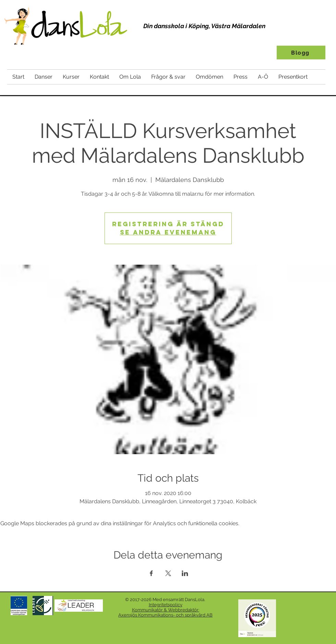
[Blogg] (301, 53)
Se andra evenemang (168, 232)
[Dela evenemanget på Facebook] (151, 573)
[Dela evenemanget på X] (168, 573)
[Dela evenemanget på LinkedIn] (185, 573)
